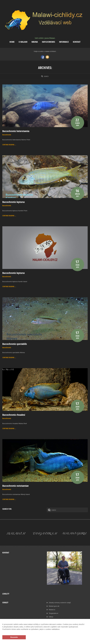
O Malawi (23, 42)
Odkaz (51, 616)
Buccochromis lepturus (14, 202)
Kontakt (77, 42)
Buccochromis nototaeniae (15, 485)
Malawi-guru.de (54, 606)
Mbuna (35, 42)
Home (12, 42)
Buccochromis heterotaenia (16, 131)
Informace (64, 42)
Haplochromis (48, 42)
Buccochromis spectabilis (15, 344)
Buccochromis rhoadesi (14, 415)
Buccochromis (7, 135)
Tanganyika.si (53, 613)
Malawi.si (52, 609)
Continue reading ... (9, 145)
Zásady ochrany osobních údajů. (60, 602)
